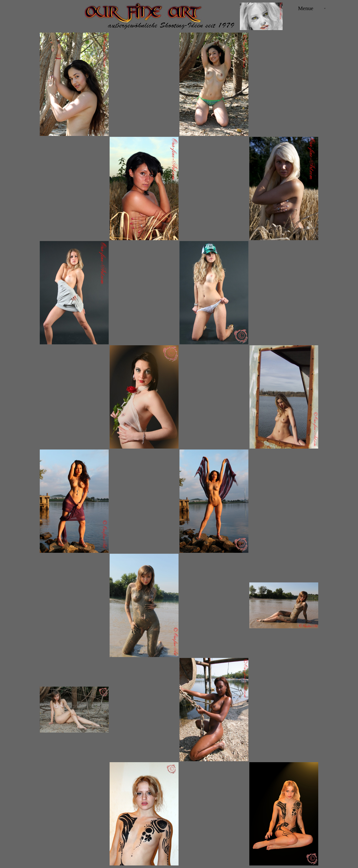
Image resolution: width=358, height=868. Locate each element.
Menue (306, 8)
